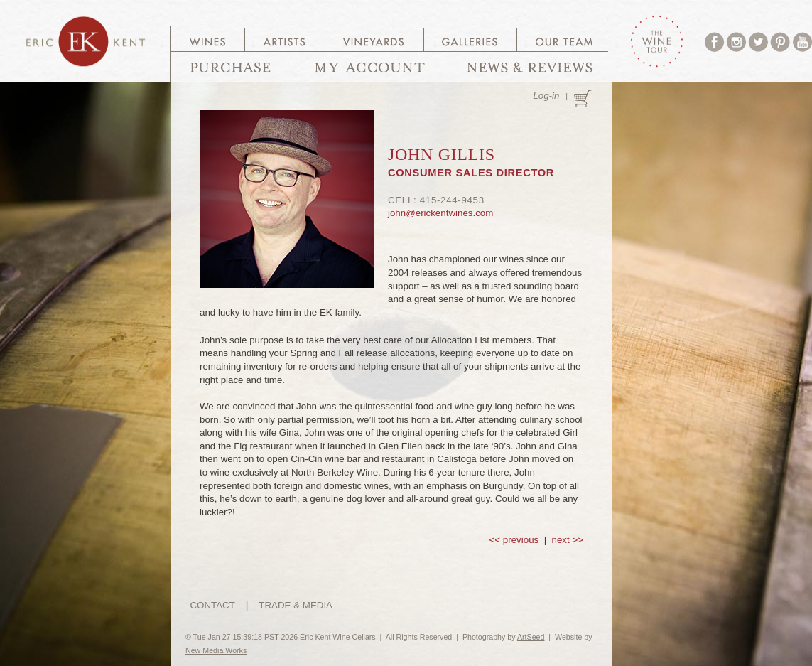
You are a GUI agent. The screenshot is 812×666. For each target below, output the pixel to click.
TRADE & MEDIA (296, 605)
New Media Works (216, 650)
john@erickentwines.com (440, 213)
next (561, 540)
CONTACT (212, 605)
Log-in (546, 96)
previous (521, 540)
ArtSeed (531, 637)
